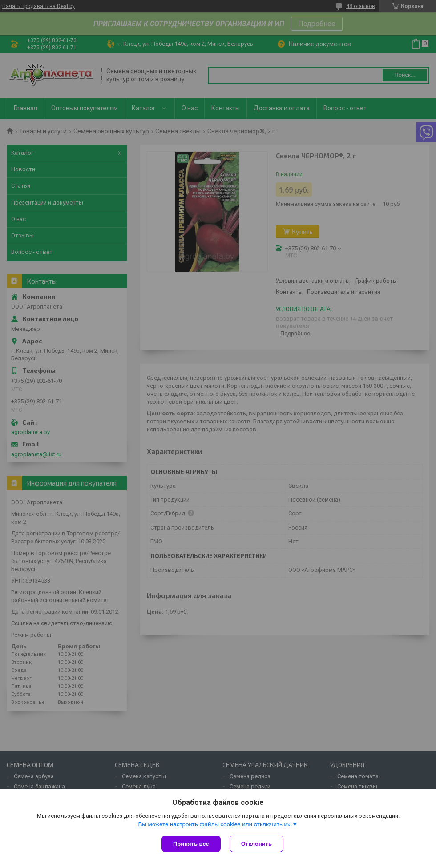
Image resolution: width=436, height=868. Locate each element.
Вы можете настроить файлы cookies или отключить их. (215, 824)
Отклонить (256, 844)
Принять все (191, 844)
